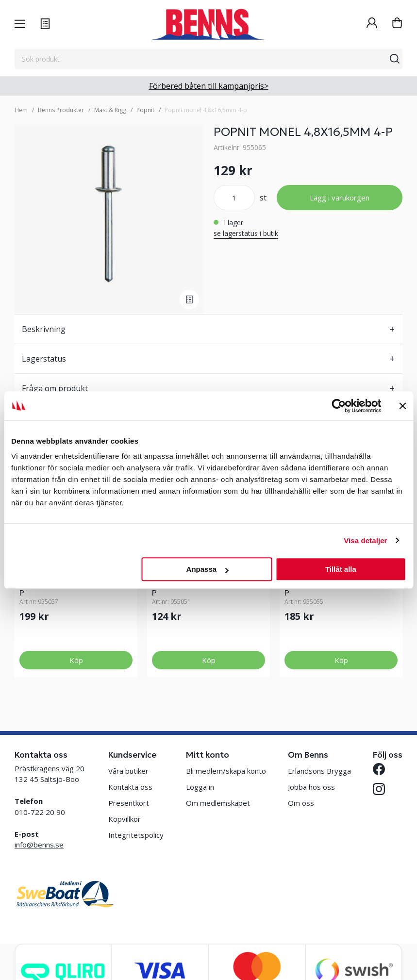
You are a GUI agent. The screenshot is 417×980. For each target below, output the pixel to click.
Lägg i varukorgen (340, 198)
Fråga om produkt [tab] (55, 388)
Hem (21, 110)
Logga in (200, 787)
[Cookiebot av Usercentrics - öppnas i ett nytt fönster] (339, 406)
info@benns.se (39, 845)
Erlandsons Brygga (319, 771)
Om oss (301, 803)
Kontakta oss (130, 787)
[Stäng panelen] (402, 406)
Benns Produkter (61, 110)
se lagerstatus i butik (246, 233)
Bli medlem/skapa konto (226, 771)
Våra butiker (128, 771)
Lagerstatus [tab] (44, 359)
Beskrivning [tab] (44, 329)
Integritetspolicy (136, 835)
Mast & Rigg (110, 110)
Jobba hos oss (311, 787)
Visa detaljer (365, 540)
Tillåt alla (341, 569)
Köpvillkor (125, 819)
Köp (76, 660)
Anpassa (208, 569)
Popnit (145, 110)
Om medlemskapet (218, 803)
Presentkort (129, 803)
